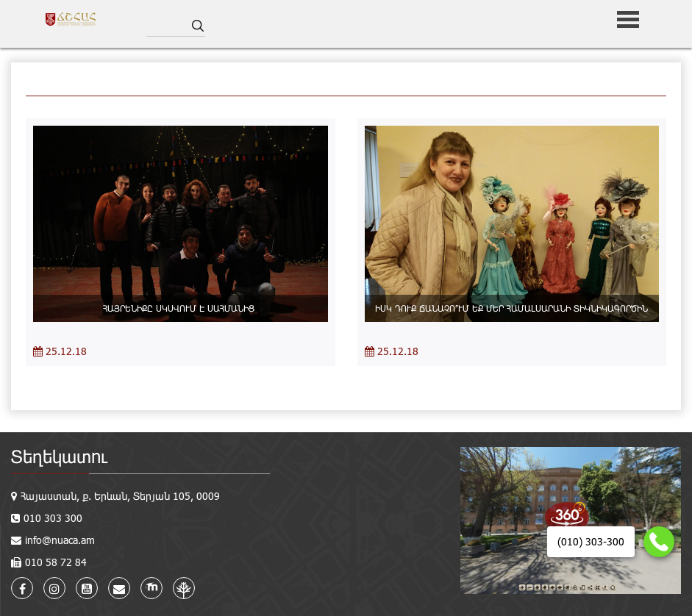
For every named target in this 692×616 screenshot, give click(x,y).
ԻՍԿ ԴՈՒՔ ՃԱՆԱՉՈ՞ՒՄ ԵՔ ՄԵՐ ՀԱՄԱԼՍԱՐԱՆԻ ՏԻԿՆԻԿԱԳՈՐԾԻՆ (511, 308)
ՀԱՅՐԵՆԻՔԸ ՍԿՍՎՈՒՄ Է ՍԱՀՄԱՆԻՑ (180, 308)
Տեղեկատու (59, 456)
